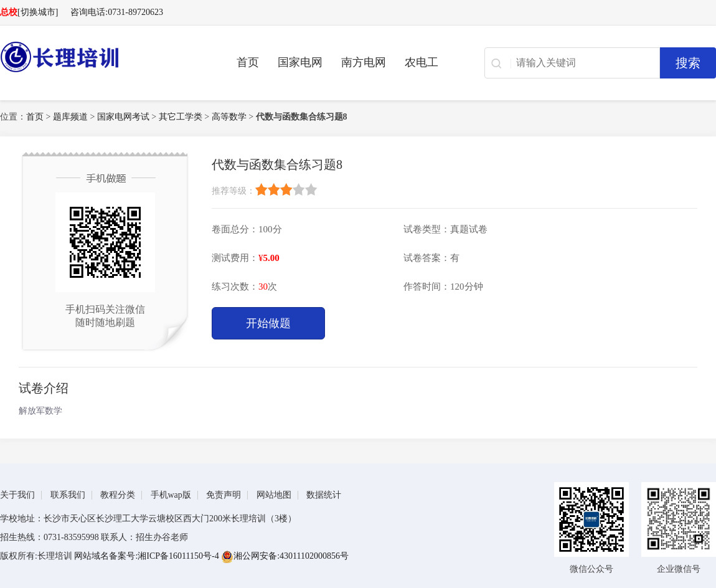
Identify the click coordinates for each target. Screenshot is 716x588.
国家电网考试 (123, 117)
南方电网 (364, 62)
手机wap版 (171, 495)
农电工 (422, 62)
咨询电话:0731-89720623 (117, 12)
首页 (248, 62)
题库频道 (70, 117)
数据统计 (324, 495)
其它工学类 (181, 117)
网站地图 (274, 495)
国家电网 (300, 62)
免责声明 (224, 495)
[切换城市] (38, 12)
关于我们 (17, 495)
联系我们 (68, 495)
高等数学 (229, 117)
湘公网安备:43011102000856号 (285, 556)
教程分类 (118, 495)
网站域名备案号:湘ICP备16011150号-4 (148, 556)
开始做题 (268, 323)
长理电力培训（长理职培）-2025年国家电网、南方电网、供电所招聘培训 (100, 57)
